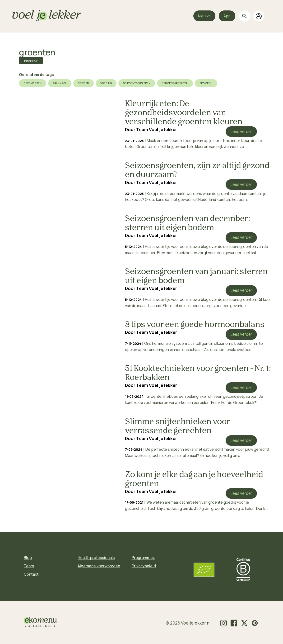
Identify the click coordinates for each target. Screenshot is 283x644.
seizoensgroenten (175, 83)
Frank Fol (60, 83)
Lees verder (241, 131)
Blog (28, 558)
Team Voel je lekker (157, 129)
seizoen (84, 83)
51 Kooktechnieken (137, 83)
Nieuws (204, 16)
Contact (31, 574)
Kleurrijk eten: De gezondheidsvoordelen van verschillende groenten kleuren (184, 113)
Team (29, 566)
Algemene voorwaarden (99, 566)
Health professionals (96, 558)
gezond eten (33, 83)
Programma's (144, 558)
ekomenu (206, 83)
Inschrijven (31, 61)
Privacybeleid (144, 566)
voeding (106, 83)
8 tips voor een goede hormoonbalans (195, 325)
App (227, 16)
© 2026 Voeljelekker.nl (188, 623)
